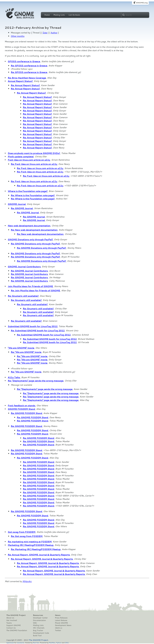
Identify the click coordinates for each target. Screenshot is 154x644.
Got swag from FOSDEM (22, 532)
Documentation (39, 620)
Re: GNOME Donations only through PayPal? (35, 244)
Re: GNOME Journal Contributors (29, 271)
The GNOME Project (16, 615)
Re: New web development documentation (34, 230)
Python (59, 643)
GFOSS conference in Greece (24, 61)
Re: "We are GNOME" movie (26, 352)
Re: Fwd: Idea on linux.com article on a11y (34, 164)
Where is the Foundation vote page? (28, 191)
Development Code (41, 633)
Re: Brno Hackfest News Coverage (27, 78)
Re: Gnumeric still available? (23, 296)
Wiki (35, 623)
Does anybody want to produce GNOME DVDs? (34, 153)
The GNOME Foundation (17, 630)
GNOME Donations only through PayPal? (30, 240)
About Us (10, 618)
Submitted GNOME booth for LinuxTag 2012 (33, 326)
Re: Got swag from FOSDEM (27, 536)
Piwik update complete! (21, 157)
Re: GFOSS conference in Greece (29, 66)
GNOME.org (142, 3)
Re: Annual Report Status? (25, 85)
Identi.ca (59, 628)
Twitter (58, 630)
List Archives (74, 15)
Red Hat (36, 643)
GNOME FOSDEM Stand (21, 409)
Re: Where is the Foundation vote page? (33, 195)
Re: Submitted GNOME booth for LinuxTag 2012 (38, 331)
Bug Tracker (38, 630)
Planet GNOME (61, 623)
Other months (18, 36)
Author (54, 33)
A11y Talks (14, 377)
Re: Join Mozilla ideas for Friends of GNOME (35, 291)
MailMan (52, 643)
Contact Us (11, 628)
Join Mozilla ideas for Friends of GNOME (30, 286)
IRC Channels (39, 628)
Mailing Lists (59, 15)
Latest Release (61, 620)
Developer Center (40, 618)
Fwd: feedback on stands (22, 406)
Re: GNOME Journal (22, 208)
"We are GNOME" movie (21, 348)
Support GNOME (14, 625)
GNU (67, 643)
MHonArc (27, 581)
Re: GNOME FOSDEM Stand (26, 413)
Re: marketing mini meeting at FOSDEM (30, 542)
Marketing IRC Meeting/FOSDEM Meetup (31, 545)
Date (45, 33)
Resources (38, 615)
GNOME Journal (17, 204)
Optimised (10, 643)
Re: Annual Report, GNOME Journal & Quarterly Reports (39, 555)
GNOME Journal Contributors (24, 267)
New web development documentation (29, 226)
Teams (9, 623)
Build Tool (37, 636)
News (58, 615)
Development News (63, 625)
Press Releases (61, 618)
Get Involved (12, 620)
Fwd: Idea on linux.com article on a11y (29, 160)
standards (20, 643)
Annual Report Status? (20, 81)
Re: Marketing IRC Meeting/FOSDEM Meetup (36, 549)
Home (47, 15)
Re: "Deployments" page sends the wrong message (36, 381)
